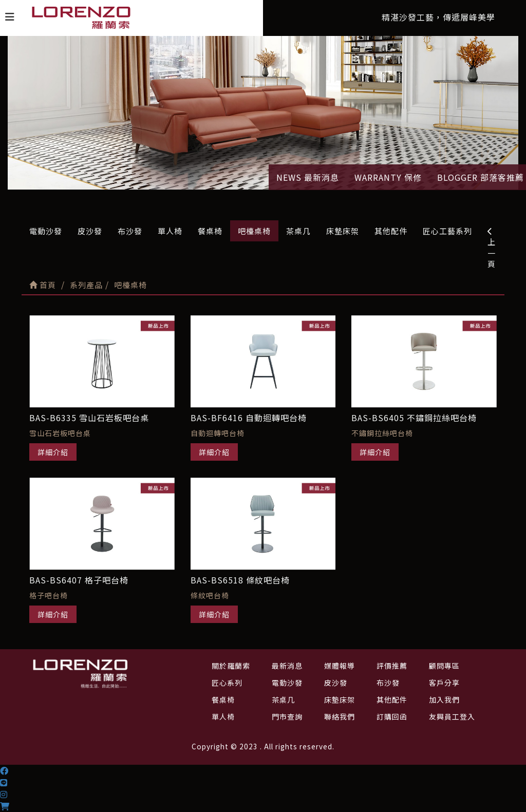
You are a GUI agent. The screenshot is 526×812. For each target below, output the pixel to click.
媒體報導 (340, 666)
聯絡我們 (340, 716)
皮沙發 (90, 231)
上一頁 (492, 248)
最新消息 (287, 666)
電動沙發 (46, 231)
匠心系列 (227, 683)
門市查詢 (287, 716)
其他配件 (391, 231)
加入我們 (444, 700)
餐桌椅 (210, 231)
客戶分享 (444, 683)
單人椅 (170, 231)
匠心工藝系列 (447, 231)
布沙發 (130, 231)
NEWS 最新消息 (308, 177)
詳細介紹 (53, 452)
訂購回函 (392, 716)
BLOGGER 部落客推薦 (481, 177)
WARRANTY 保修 (388, 177)
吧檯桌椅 (254, 231)
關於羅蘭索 (231, 666)
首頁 (43, 285)
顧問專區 (444, 666)
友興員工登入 (452, 716)
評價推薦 (392, 666)
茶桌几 (298, 231)
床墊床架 (343, 231)
